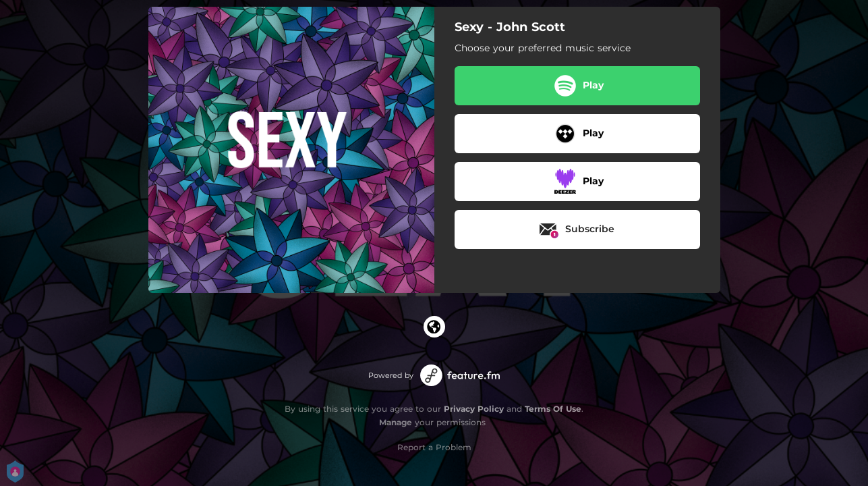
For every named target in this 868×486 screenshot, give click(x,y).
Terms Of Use (553, 409)
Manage (396, 422)
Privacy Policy (474, 409)
